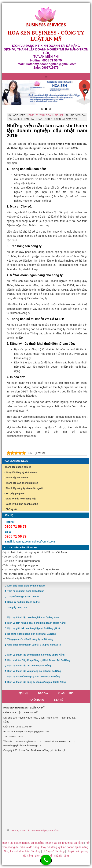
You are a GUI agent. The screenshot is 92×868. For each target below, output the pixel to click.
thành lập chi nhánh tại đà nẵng (65, 843)
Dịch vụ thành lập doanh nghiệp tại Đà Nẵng (35, 831)
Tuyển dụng (37, 700)
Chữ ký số (11, 509)
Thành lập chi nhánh (17, 478)
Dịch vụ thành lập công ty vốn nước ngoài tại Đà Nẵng (37, 682)
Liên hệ (58, 700)
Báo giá (43, 693)
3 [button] (50, 109)
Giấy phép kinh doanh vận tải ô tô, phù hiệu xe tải (34, 645)
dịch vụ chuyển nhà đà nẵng (52, 856)
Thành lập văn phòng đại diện (22, 483)
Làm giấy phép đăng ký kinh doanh (26, 586)
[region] (46, 92)
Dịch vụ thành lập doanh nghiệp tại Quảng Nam (33, 617)
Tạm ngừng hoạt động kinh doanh (26, 591)
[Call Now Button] (46, 860)
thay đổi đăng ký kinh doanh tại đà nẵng (65, 847)
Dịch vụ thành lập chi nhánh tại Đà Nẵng (29, 666)
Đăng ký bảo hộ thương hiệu (21, 499)
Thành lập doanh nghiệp (18, 467)
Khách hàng (66, 693)
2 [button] (46, 109)
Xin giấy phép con (15, 494)
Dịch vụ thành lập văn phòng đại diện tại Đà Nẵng (34, 671)
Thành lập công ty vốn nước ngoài (24, 488)
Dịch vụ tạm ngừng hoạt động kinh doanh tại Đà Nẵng (37, 623)
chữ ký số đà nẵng (54, 851)
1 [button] (42, 109)
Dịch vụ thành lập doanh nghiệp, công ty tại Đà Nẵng (36, 655)
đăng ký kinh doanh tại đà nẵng (22, 851)
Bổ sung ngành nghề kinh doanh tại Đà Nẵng (32, 634)
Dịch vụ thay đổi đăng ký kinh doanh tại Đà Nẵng (34, 677)
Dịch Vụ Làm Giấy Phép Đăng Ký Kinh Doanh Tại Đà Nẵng (39, 660)
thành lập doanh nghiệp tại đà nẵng (23, 843)
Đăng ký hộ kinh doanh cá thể (22, 504)
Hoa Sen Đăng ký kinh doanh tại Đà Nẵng (46, 17)
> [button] (85, 92)
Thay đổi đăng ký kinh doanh (21, 473)
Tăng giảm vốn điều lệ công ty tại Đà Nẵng (30, 639)
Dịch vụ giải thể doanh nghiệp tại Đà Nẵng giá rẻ (34, 628)
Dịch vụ (23, 693)
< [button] (7, 92)
